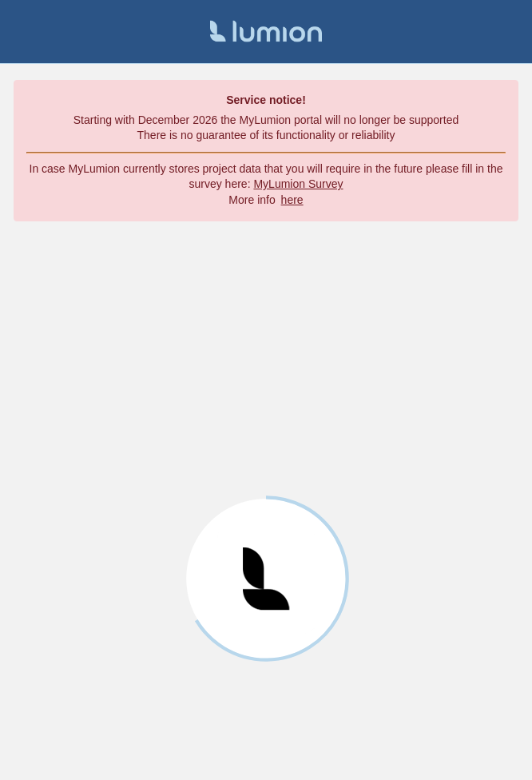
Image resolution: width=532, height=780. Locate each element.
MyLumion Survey (298, 184)
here (292, 200)
